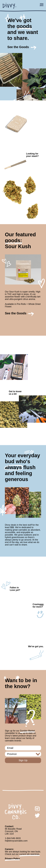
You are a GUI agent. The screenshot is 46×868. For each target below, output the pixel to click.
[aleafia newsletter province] (23, 754)
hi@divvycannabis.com (16, 841)
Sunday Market (27, 731)
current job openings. (30, 854)
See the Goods (18, 47)
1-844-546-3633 (13, 838)
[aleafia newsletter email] (23, 748)
